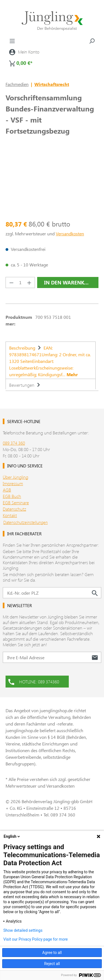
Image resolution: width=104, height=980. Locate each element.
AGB (7, 490)
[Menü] (12, 41)
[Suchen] (92, 41)
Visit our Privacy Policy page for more (35, 939)
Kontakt (10, 515)
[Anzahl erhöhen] (29, 282)
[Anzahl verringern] (11, 282)
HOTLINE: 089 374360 (34, 681)
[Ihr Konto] (24, 52)
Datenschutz (14, 509)
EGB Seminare (16, 502)
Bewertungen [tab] (25, 385)
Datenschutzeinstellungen (26, 522)
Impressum (13, 483)
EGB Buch (12, 496)
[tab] (51, 360)
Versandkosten (70, 234)
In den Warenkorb (69, 282)
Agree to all (52, 953)
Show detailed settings (23, 930)
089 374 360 (14, 443)
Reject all (52, 964)
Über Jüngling (16, 477)
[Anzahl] (20, 282)
